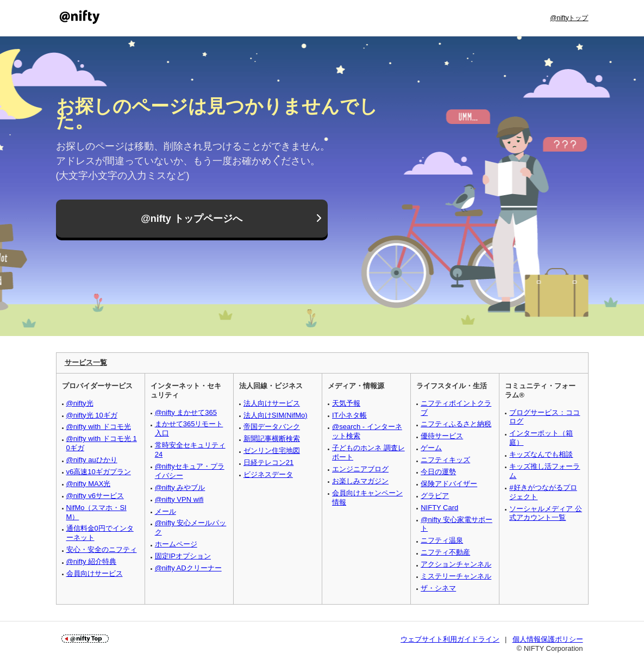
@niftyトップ (569, 18)
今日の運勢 (438, 472)
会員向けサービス (95, 573)
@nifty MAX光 (89, 484)
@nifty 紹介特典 (92, 561)
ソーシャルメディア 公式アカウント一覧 (546, 513)
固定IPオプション (183, 556)
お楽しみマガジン (360, 481)
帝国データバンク (272, 427)
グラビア (435, 496)
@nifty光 (80, 403)
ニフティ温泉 (442, 540)
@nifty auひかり (92, 460)
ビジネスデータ (268, 474)
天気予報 (346, 403)
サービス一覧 (86, 362)
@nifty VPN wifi (179, 499)
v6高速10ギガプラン (99, 472)
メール (165, 511)
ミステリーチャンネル (456, 576)
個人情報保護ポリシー (548, 639)
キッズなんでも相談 (541, 454)
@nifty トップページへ (192, 219)
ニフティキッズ (445, 460)
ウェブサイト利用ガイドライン (450, 639)
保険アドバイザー (449, 484)
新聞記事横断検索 (272, 439)
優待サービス (442, 436)
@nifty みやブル (180, 487)
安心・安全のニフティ (102, 549)
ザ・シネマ (438, 588)
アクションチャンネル (456, 564)
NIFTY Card (439, 508)
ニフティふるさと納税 (456, 424)
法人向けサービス (272, 403)
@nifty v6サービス (95, 496)
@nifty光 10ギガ (92, 415)
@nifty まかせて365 (186, 412)
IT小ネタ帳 (349, 415)
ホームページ (176, 544)
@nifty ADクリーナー (188, 568)
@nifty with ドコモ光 (99, 427)
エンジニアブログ (360, 469)
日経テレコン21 (268, 462)
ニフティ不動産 (445, 552)
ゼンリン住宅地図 (272, 450)
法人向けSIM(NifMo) (276, 415)
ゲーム (431, 448)
